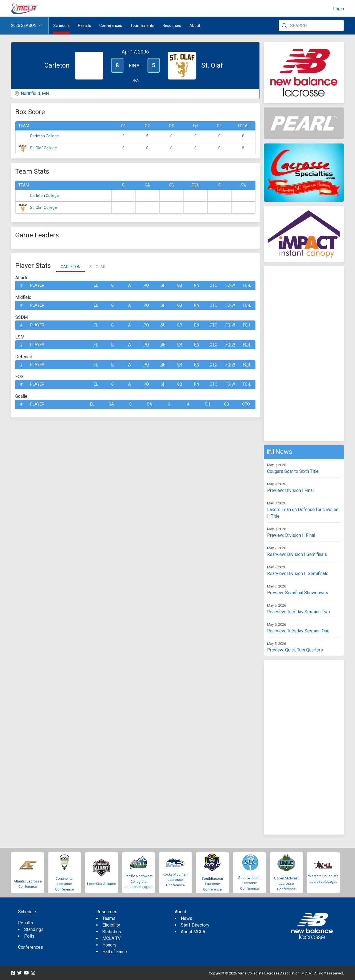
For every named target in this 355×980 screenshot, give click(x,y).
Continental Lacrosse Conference (64, 884)
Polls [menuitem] (29, 936)
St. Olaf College (43, 148)
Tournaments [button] (142, 25)
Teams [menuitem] (109, 918)
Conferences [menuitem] (31, 947)
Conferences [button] (111, 25)
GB (171, 185)
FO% (196, 185)
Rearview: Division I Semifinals (297, 554)
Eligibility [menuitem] (111, 925)
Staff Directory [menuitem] (195, 925)
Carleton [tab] (71, 267)
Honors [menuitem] (109, 945)
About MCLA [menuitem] (193, 932)
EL (96, 285)
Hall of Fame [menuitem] (115, 952)
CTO (214, 285)
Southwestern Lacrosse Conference (249, 883)
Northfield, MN (35, 93)
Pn (197, 285)
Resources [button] (172, 25)
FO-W (230, 285)
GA (147, 185)
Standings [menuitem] (34, 929)
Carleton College (44, 136)
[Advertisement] (304, 353)
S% (244, 185)
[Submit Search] (284, 25)
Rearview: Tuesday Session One (298, 631)
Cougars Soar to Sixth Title (293, 471)
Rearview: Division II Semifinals (298, 574)
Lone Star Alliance (102, 884)
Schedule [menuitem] (61, 25)
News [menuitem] (187, 918)
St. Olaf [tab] (97, 267)
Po (146, 285)
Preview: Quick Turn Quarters (295, 650)
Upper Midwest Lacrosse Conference (286, 884)
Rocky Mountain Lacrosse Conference (175, 880)
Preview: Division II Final (291, 535)
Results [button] (84, 25)
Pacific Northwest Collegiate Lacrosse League (139, 881)
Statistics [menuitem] (112, 932)
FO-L (247, 285)
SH (163, 285)
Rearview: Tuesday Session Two (299, 612)
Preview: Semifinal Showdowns (298, 593)
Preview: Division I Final (290, 490)
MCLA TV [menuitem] (111, 938)
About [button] (195, 25)
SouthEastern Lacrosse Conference (212, 884)
